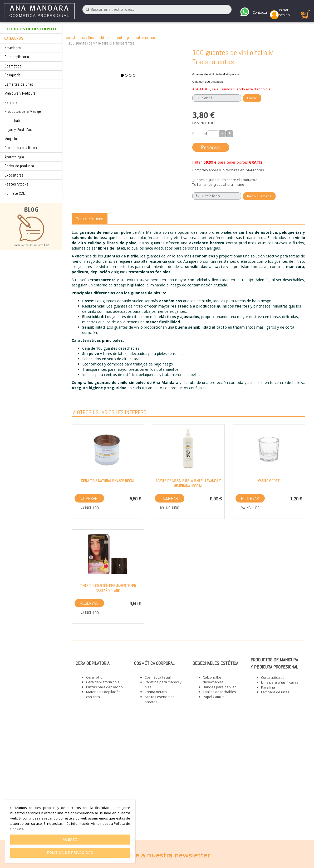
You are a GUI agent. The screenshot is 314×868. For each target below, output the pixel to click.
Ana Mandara (76, 38)
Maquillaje (12, 139)
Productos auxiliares (21, 148)
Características (90, 219)
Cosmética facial (158, 677)
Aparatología (14, 157)
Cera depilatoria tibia (103, 682)
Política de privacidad (70, 853)
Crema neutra (156, 692)
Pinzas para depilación (104, 687)
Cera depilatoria (17, 57)
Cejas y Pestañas (18, 130)
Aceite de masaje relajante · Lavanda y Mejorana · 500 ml (188, 483)
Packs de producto (19, 166)
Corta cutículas (273, 677)
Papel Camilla (214, 697)
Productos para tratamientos (133, 38)
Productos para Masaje (23, 111)
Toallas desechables (219, 692)
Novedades (13, 48)
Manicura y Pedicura (20, 93)
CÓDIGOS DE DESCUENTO (31, 29)
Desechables (14, 121)
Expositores (14, 175)
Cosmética (13, 66)
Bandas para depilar (219, 687)
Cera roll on (95, 677)
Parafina (11, 102)
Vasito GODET (269, 481)
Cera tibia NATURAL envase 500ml (108, 481)
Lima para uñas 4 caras (280, 682)
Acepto (70, 840)
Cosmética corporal (154, 663)
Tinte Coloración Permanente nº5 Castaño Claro (108, 588)
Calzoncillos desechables (213, 680)
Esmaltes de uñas (19, 84)
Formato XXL (15, 193)
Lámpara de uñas (275, 692)
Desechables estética (215, 663)
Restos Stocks (16, 184)
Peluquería (13, 75)
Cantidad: (200, 134)
